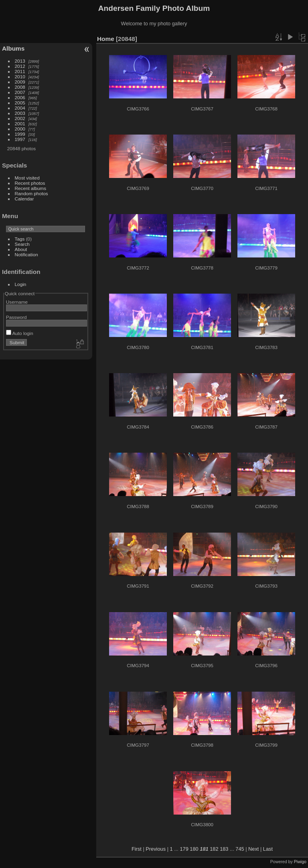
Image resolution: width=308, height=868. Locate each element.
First (137, 849)
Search (22, 244)
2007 (20, 92)
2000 (20, 129)
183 (224, 849)
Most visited (27, 178)
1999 (20, 134)
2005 (20, 103)
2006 (20, 97)
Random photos (31, 193)
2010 (20, 77)
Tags (20, 239)
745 (240, 849)
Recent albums (30, 188)
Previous (156, 849)
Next (253, 849)
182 (214, 849)
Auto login (20, 333)
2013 (20, 61)
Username (17, 302)
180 (194, 849)
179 (184, 849)
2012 (20, 66)
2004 (20, 108)
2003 (20, 113)
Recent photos (30, 183)
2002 (20, 118)
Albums (13, 48)
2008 (20, 87)
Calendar (24, 199)
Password (16, 317)
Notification (26, 254)
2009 (20, 82)
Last (268, 849)
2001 (20, 124)
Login (21, 284)
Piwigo (300, 862)
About (21, 249)
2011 (20, 71)
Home (106, 39)
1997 (20, 139)
